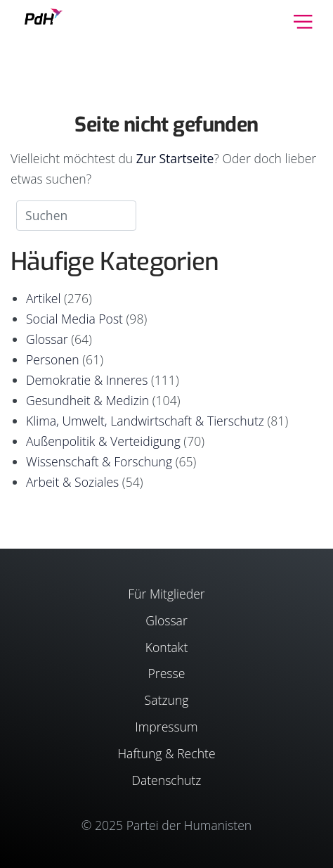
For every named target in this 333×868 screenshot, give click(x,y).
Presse (167, 673)
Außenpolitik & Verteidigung (103, 441)
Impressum (166, 727)
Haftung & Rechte (166, 753)
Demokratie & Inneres (87, 380)
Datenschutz (166, 780)
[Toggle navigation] (303, 20)
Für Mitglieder (166, 594)
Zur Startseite (175, 158)
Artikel (43, 298)
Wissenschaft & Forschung (99, 461)
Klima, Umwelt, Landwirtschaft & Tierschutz (145, 421)
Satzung (167, 700)
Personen (53, 359)
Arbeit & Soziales (72, 482)
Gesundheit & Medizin (87, 400)
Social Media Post (74, 319)
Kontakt (167, 647)
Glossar (47, 339)
